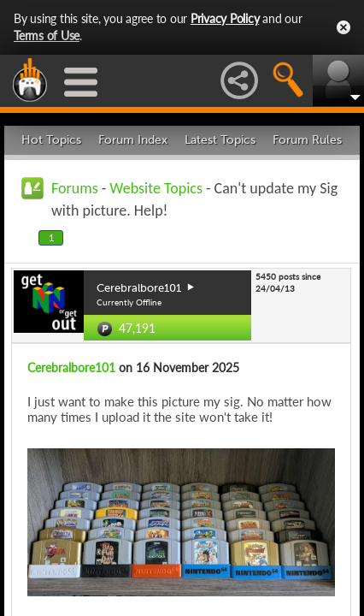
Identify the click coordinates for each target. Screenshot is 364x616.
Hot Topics (51, 140)
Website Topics (156, 188)
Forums (75, 188)
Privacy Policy (225, 18)
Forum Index (133, 140)
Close (343, 27)
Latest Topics (220, 140)
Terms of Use (47, 36)
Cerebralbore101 (71, 367)
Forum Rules (307, 140)
